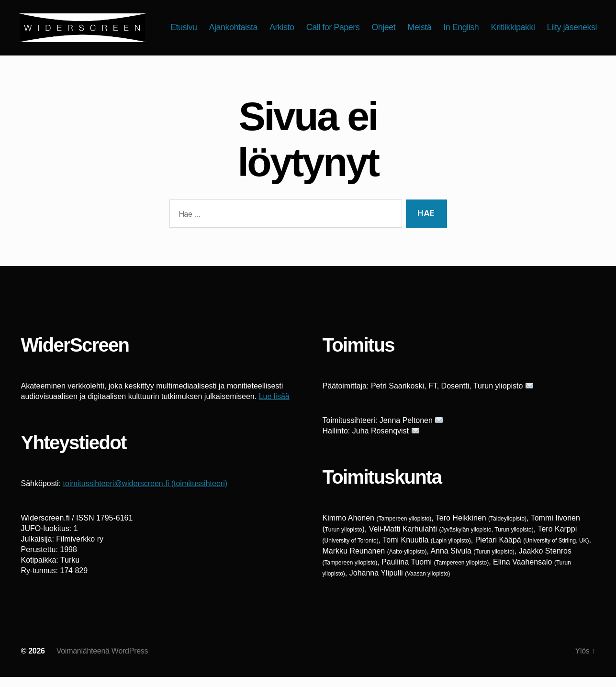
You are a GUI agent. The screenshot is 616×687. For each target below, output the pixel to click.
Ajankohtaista (295, 25)
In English (523, 25)
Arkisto (344, 25)
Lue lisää (274, 406)
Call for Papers (395, 25)
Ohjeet (446, 25)
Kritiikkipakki (575, 25)
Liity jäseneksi (572, 40)
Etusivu (246, 25)
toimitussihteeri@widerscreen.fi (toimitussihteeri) (145, 493)
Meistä (482, 25)
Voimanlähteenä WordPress (102, 661)
